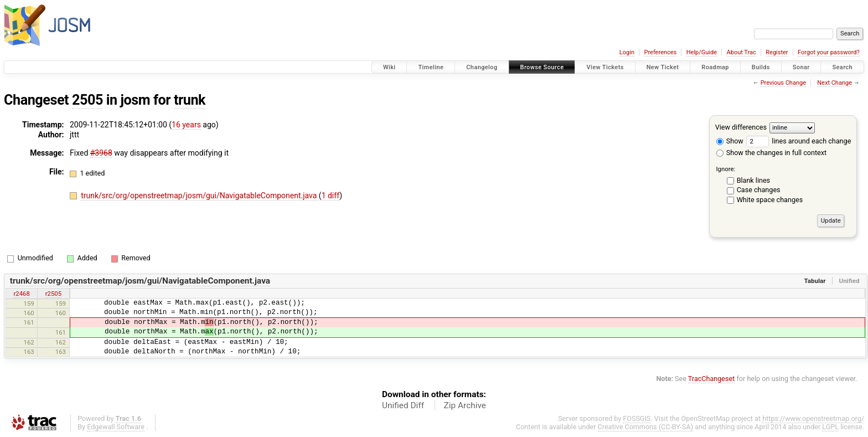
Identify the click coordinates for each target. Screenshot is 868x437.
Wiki (389, 67)
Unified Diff (403, 405)
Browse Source (542, 67)
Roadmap (715, 67)
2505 (87, 100)
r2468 (21, 294)
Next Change (835, 83)
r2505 (53, 294)
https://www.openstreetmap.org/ (813, 418)
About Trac (742, 52)
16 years (186, 125)
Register (777, 52)
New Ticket (663, 67)
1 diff (331, 196)
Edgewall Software (116, 427)
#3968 (101, 153)
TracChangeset (712, 379)
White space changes (770, 200)
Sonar (801, 67)
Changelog (482, 67)
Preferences (660, 52)
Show (730, 141)
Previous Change (783, 83)
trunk (190, 100)
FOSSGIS (637, 418)
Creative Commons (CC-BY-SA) (646, 427)
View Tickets (605, 67)
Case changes (759, 190)
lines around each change (799, 141)
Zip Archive (465, 405)
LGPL (830, 427)
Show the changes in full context (771, 153)
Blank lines (753, 180)
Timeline (431, 67)
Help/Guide (702, 52)
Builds (761, 67)
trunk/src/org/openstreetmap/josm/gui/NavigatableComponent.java (200, 196)
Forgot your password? (829, 52)
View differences (741, 127)
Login (627, 52)
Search (842, 67)
